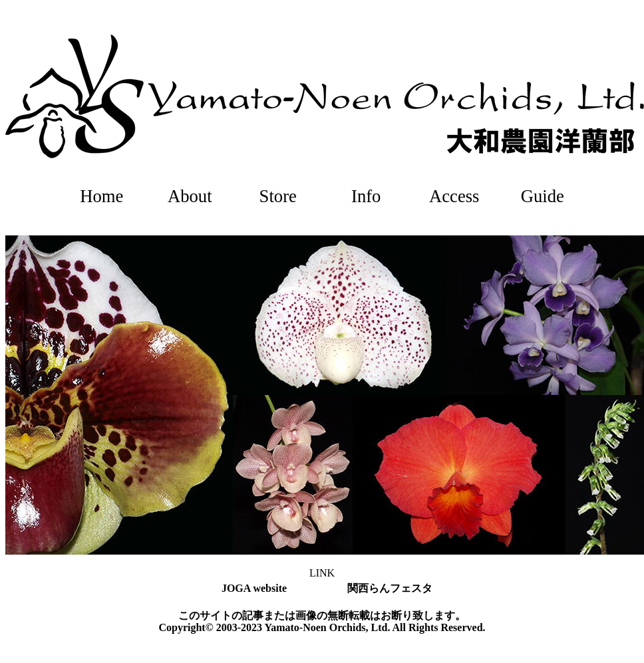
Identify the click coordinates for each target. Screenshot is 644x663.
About (190, 196)
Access (454, 196)
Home (101, 196)
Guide (543, 196)
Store (278, 196)
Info (366, 196)
